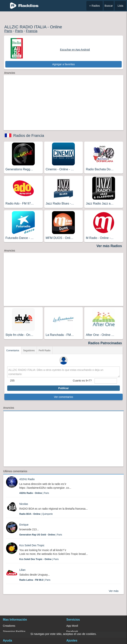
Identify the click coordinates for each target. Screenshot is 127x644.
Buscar (109, 6)
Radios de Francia (29, 136)
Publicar (64, 388)
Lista (120, 6)
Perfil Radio (45, 351)
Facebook (72, 631)
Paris (8, 31)
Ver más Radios (109, 246)
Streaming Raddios (14, 631)
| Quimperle (36, 514)
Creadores (9, 626)
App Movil (72, 626)
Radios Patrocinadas (105, 343)
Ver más (114, 591)
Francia (32, 31)
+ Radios (95, 6)
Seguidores (29, 351)
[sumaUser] (106, 381)
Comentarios (13, 351)
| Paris (34, 493)
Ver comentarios (64, 397)
